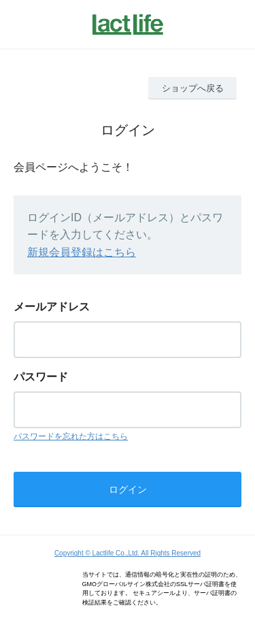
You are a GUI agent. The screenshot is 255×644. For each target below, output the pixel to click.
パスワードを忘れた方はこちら (71, 436)
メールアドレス (52, 307)
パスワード (41, 377)
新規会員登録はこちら (82, 252)
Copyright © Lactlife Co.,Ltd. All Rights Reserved (128, 553)
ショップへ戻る (193, 88)
